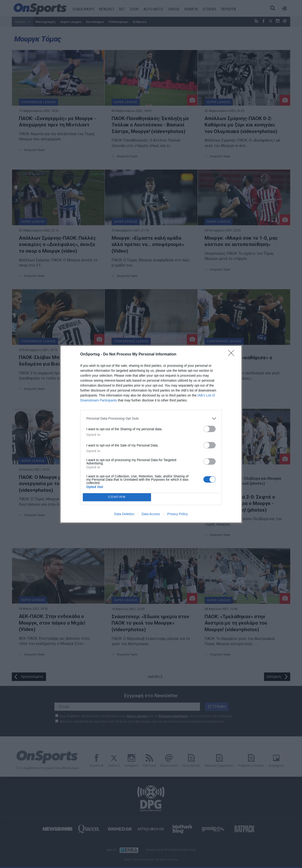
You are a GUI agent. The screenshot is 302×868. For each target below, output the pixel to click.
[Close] (233, 355)
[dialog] (151, 434)
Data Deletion (124, 514)
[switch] (210, 429)
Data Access (151, 514)
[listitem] (151, 419)
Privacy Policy (178, 514)
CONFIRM (117, 497)
